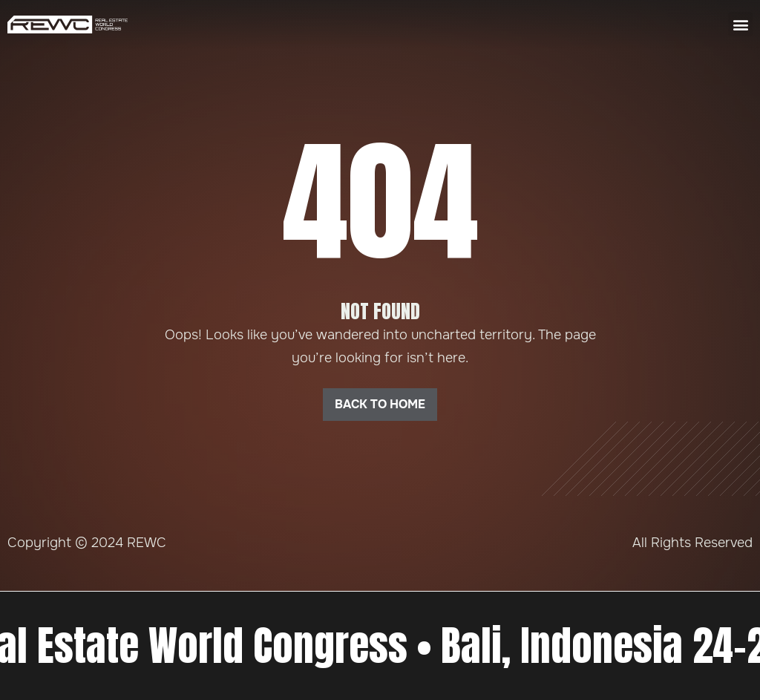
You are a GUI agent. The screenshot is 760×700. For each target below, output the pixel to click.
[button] (740, 24)
